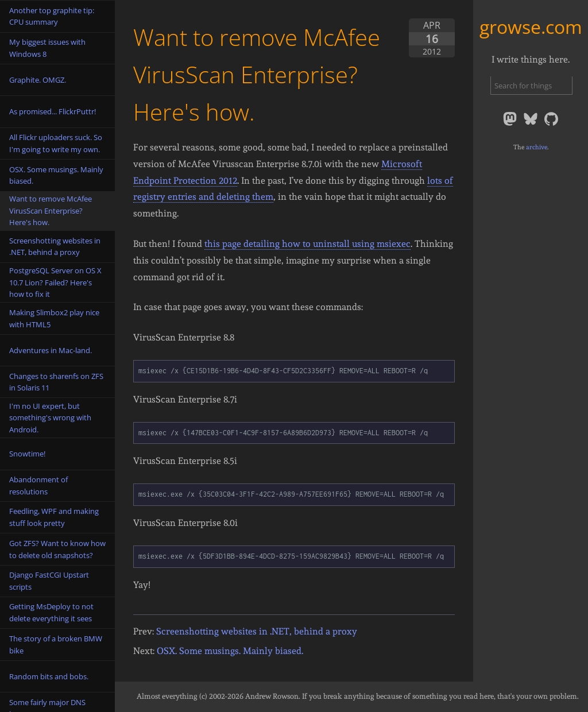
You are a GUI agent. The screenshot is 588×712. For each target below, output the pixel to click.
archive (537, 147)
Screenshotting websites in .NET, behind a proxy (257, 631)
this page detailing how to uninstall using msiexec (307, 244)
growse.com (531, 27)
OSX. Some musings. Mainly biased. (230, 651)
